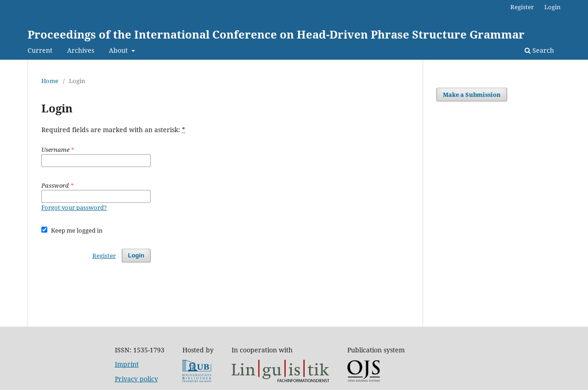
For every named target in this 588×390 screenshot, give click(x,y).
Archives (81, 50)
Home (50, 81)
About (119, 50)
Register (522, 7)
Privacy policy (136, 379)
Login (552, 7)
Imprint (127, 364)
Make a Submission (472, 95)
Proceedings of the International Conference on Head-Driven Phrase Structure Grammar (276, 34)
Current (40, 50)
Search (539, 50)
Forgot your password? (74, 207)
